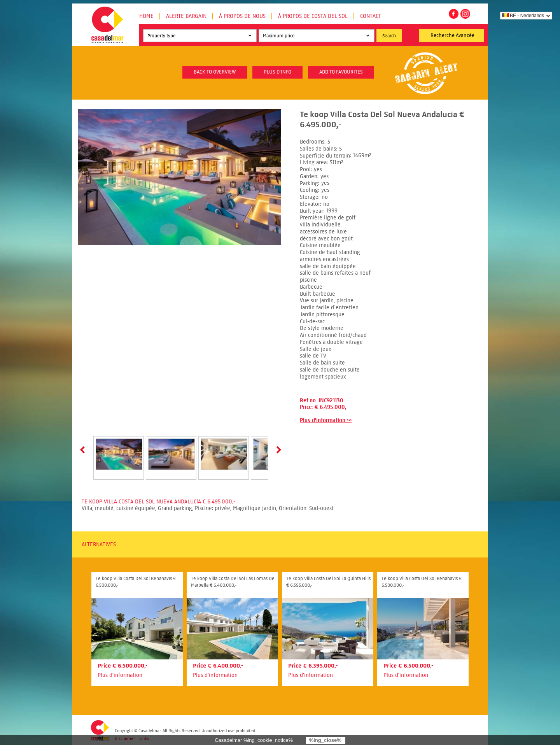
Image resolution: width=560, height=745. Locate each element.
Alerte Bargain (186, 16)
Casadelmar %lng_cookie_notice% (254, 740)
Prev (84, 450)
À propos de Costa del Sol (313, 16)
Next (277, 450)
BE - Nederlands (523, 16)
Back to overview (215, 72)
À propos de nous (242, 16)
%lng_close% (325, 740)
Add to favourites (341, 72)
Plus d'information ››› (326, 420)
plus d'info (277, 72)
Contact (371, 16)
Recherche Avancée (452, 35)
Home (146, 16)
